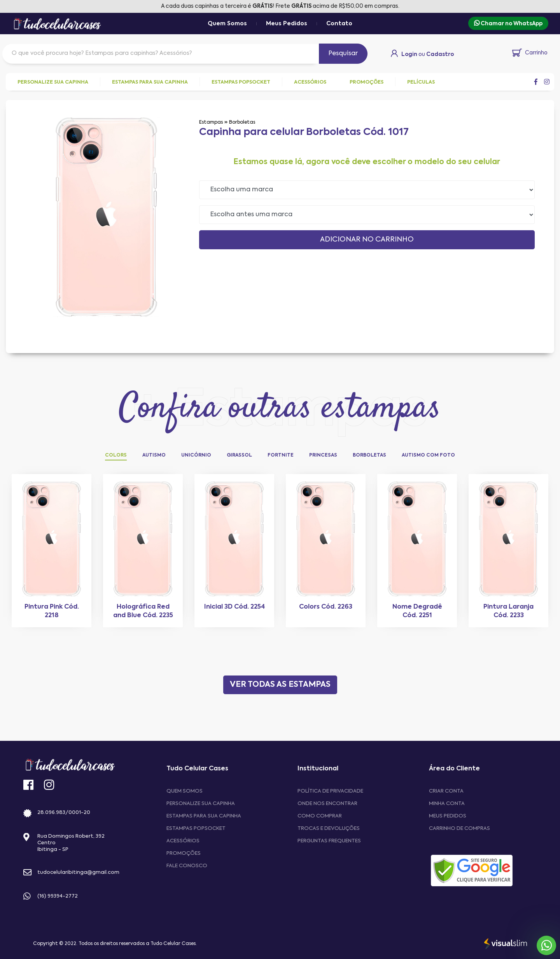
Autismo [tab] (154, 455)
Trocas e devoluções (329, 829)
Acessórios (183, 841)
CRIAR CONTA (446, 791)
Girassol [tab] (239, 455)
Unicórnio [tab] (196, 455)
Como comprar (320, 816)
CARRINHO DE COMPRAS (459, 829)
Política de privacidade (330, 791)
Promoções (184, 853)
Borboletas (242, 122)
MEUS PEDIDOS (448, 816)
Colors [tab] (116, 455)
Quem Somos (227, 24)
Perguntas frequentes (329, 841)
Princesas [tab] (323, 455)
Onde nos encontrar (327, 804)
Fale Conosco (187, 866)
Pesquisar (343, 54)
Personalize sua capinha (201, 804)
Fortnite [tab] (281, 455)
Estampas (211, 122)
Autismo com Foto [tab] (428, 455)
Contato (339, 24)
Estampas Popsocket (196, 829)
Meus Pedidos (287, 24)
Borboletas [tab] (369, 455)
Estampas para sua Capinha (204, 816)
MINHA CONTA (447, 804)
